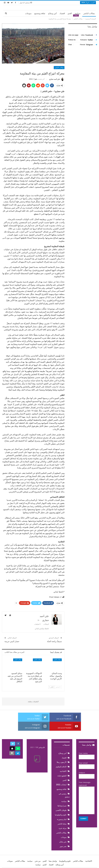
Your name (87, 755)
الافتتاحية (63, 771)
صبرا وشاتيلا (62, 806)
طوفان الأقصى (61, 810)
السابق (58, 687)
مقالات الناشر (89, 13)
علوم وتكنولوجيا (61, 815)
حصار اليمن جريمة (12, 641)
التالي (51, 687)
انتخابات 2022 (61, 785)
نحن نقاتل (63, 842)
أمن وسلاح (52, 13)
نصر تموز (63, 846)
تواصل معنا (88, 745)
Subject (87, 775)
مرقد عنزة (63, 828)
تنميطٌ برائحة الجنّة (54, 641)
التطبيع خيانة (62, 776)
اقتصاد (62, 13)
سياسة (78, 13)
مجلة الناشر (62, 824)
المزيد (20, 13)
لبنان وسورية (62, 819)
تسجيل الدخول (26, 3)
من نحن (38, 861)
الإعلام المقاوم (61, 767)
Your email (87, 765)
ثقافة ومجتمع (40, 13)
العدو (70, 13)
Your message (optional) (87, 798)
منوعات (28, 13)
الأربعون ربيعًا (62, 762)
